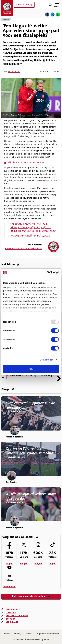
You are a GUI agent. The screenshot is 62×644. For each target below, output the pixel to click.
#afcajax (46, 227)
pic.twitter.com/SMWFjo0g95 (40, 231)
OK (31, 369)
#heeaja (15, 227)
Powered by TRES (41, 640)
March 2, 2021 (42, 236)
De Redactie (14, 72)
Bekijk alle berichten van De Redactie (24, 249)
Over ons (11, 613)
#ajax (37, 227)
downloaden (51, 181)
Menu (57, 5)
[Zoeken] (50, 5)
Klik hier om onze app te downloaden (26, 163)
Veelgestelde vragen (17, 616)
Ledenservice (13, 609)
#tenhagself (27, 227)
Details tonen (47, 360)
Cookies (29, 634)
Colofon (6, 634)
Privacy (18, 634)
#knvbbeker (17, 231)
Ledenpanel (12, 622)
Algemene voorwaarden (48, 634)
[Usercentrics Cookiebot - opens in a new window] (46, 273)
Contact (10, 619)
